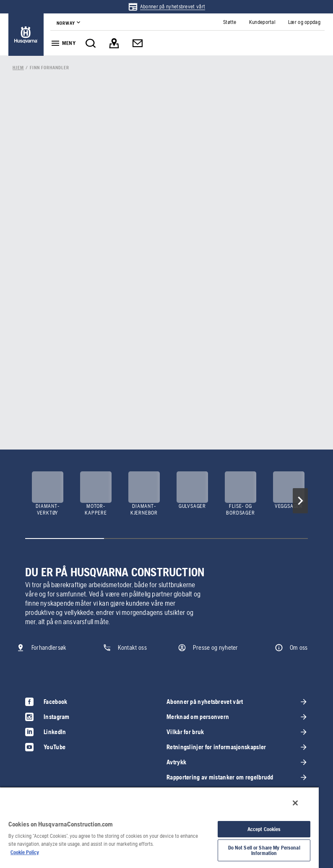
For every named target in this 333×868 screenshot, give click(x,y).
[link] (166, 7)
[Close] (295, 803)
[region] (159, 827)
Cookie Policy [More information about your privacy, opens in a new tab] (25, 852)
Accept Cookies (264, 829)
